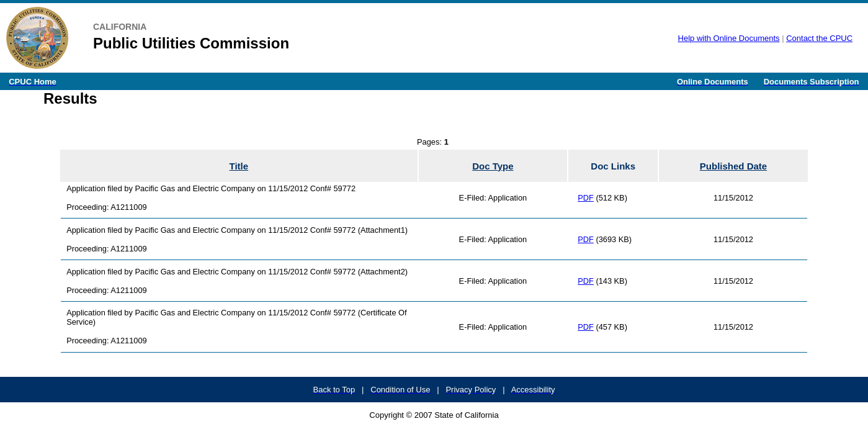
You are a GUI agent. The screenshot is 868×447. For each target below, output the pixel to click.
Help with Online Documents (729, 38)
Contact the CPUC (819, 38)
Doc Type (493, 166)
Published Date (733, 166)
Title (239, 166)
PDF (586, 198)
